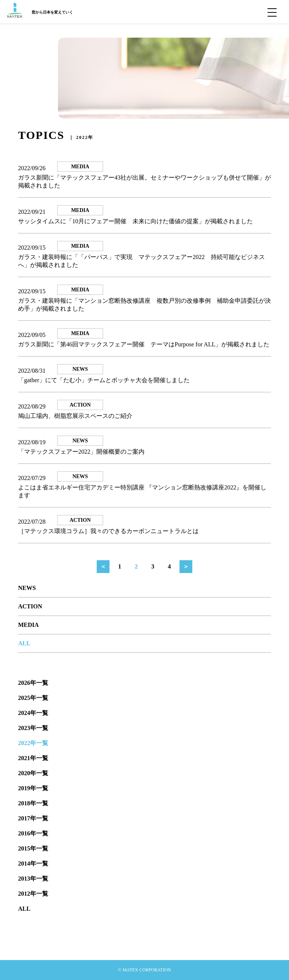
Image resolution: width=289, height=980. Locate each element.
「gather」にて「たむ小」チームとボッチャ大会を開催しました (104, 380)
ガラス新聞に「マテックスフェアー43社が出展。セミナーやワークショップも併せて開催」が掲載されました (144, 181)
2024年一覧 (33, 713)
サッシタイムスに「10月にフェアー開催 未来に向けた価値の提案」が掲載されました (135, 221)
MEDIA (28, 625)
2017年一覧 (33, 818)
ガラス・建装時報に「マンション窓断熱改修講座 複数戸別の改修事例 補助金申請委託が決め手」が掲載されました (144, 305)
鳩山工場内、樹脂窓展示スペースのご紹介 (75, 416)
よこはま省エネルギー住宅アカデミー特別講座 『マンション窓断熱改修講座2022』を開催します (142, 491)
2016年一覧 (33, 833)
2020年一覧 (33, 773)
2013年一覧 (33, 879)
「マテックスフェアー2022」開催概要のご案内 (81, 452)
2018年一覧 (33, 803)
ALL (24, 643)
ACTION (30, 606)
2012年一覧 (33, 894)
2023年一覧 (33, 728)
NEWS (27, 588)
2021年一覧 (33, 758)
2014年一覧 (33, 863)
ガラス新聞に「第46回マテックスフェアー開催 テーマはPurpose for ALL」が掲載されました (144, 344)
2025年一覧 (33, 698)
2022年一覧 (33, 743)
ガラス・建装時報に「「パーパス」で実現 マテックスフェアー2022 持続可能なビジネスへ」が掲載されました (141, 261)
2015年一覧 (33, 848)
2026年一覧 (33, 683)
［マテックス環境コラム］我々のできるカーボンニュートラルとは (108, 531)
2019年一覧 (33, 788)
